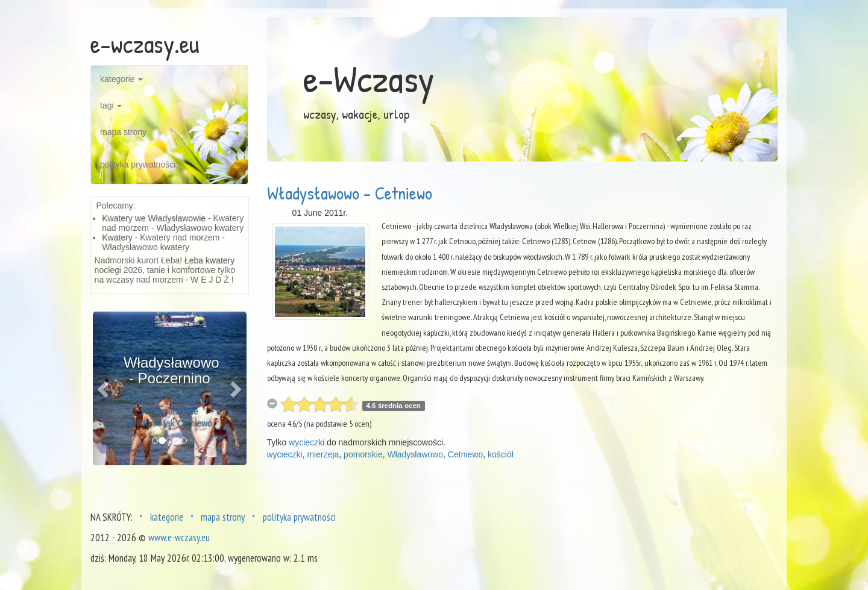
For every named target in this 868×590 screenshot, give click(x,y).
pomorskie (363, 454)
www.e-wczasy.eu (179, 538)
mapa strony (123, 132)
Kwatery (117, 237)
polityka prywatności (138, 165)
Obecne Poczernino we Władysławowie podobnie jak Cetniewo (170, 411)
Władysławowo (415, 454)
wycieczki (307, 442)
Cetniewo (465, 454)
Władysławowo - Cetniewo (350, 193)
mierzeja (323, 454)
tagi (111, 105)
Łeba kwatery (209, 260)
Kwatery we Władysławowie (154, 218)
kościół (501, 454)
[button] (104, 388)
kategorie (121, 79)
